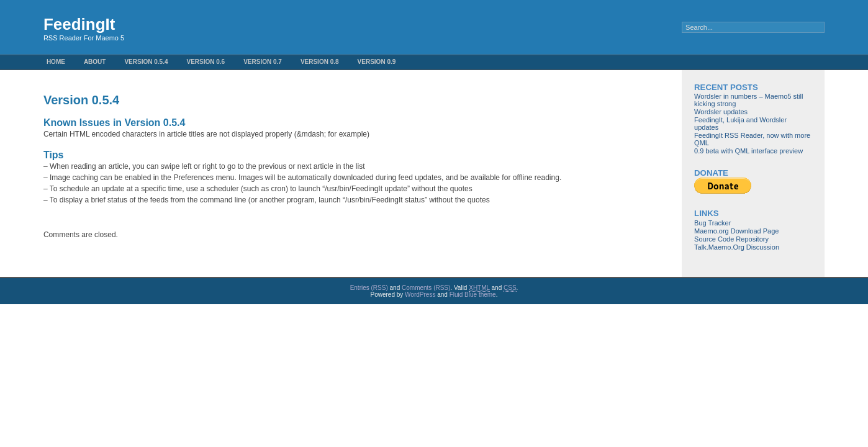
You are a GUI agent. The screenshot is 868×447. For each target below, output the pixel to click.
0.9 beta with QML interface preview (748, 151)
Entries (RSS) (369, 288)
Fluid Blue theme (473, 295)
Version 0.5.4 (146, 62)
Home (56, 62)
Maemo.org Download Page (736, 231)
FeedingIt (79, 24)
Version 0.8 (320, 62)
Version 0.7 (263, 62)
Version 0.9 (377, 62)
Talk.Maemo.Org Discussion (737, 247)
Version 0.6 (206, 62)
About (95, 62)
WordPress (420, 295)
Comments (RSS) (426, 288)
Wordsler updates (721, 112)
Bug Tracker (712, 223)
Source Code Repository (731, 239)
